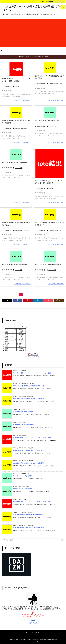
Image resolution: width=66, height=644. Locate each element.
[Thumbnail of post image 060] (50, 215)
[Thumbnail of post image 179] (16, 154)
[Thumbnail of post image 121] (50, 113)
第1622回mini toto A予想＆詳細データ (48, 265)
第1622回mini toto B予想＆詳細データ (15, 265)
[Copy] (59, 300)
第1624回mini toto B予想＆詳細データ (48, 121)
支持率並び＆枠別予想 (21, 128)
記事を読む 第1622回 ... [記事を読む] (56, 202)
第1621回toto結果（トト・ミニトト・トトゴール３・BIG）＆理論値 (32, 502)
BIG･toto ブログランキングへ (33, 357)
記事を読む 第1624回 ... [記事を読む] (22, 100)
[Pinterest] (28, 300)
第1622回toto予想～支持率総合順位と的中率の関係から (29, 450)
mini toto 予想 (52, 126)
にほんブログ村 (33, 623)
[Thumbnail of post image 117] (50, 164)
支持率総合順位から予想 (55, 84)
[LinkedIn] (38, 300)
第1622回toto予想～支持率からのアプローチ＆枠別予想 (29, 463)
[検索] (64, 2)
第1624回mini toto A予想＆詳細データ (14, 163)
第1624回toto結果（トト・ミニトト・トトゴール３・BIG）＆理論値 (32, 373)
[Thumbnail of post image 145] (50, 68)
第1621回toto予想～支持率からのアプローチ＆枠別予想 (29, 527)
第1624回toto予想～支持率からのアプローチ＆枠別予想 (29, 399)
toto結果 (17, 86)
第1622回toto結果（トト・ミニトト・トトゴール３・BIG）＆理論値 (32, 437)
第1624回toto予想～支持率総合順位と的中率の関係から (29, 386)
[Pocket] (48, 300)
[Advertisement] (33, 32)
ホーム (4, 51)
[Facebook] (18, 300)
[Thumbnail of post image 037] (16, 113)
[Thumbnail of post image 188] (16, 215)
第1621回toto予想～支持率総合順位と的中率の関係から (29, 515)
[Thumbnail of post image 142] (16, 69)
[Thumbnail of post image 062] (16, 256)
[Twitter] (7, 300)
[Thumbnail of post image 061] (50, 256)
